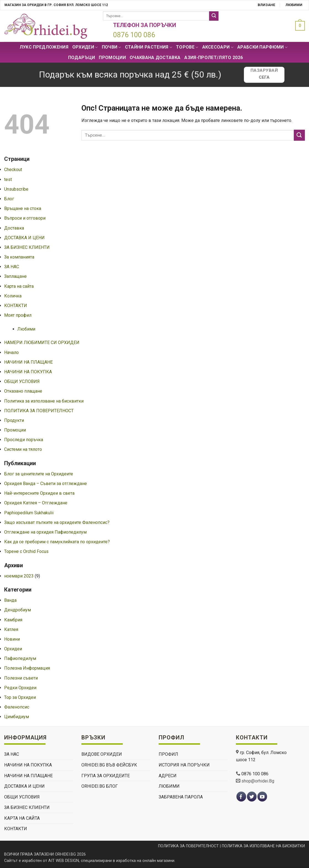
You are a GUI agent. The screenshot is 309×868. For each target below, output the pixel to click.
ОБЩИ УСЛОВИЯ (22, 381)
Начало (11, 352)
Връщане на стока (23, 208)
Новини (12, 639)
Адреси (168, 776)
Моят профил (18, 315)
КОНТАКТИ (16, 306)
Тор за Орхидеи (20, 697)
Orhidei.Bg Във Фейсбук (109, 765)
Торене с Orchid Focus (26, 551)
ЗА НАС (12, 267)
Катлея (11, 629)
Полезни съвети (21, 678)
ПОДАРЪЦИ (82, 58)
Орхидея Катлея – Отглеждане (36, 503)
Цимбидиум (17, 717)
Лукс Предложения (44, 47)
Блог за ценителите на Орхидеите (39, 474)
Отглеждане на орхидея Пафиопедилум (45, 532)
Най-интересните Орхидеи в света (39, 493)
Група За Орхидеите (106, 776)
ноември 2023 (19, 576)
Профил (168, 754)
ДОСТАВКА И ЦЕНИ (24, 238)
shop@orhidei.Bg (258, 781)
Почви (111, 47)
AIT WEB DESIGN (64, 861)
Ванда (10, 600)
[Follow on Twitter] (252, 797)
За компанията (19, 257)
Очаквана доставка (155, 58)
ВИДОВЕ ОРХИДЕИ (102, 754)
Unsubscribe (16, 189)
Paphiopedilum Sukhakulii (29, 513)
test (8, 179)
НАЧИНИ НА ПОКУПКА (28, 372)
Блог (9, 199)
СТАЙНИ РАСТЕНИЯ (149, 47)
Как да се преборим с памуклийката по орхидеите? (57, 542)
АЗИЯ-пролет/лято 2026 (214, 58)
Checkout (13, 170)
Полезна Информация (27, 668)
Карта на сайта (19, 286)
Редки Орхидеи (20, 688)
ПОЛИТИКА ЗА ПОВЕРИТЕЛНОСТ (39, 411)
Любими (294, 5)
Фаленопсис (17, 707)
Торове (187, 47)
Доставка (14, 228)
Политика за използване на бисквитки (44, 401)
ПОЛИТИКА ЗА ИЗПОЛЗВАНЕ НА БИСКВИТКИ (263, 846)
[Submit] (214, 16)
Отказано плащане (23, 391)
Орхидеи (85, 47)
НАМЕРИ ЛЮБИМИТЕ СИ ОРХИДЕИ (42, 343)
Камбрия (13, 620)
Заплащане (15, 276)
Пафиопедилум (20, 658)
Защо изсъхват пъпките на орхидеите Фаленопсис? (57, 522)
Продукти (14, 420)
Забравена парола (181, 797)
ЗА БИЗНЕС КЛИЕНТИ (27, 247)
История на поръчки (184, 765)
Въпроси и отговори (25, 218)
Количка (13, 296)
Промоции (112, 58)
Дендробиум (18, 610)
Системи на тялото (23, 449)
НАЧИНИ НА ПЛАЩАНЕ (28, 362)
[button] (299, 26)
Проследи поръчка (24, 440)
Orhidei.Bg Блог (100, 786)
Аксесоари (218, 47)
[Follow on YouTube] (262, 797)
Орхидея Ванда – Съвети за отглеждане (46, 484)
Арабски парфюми (262, 47)
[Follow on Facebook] (241, 797)
